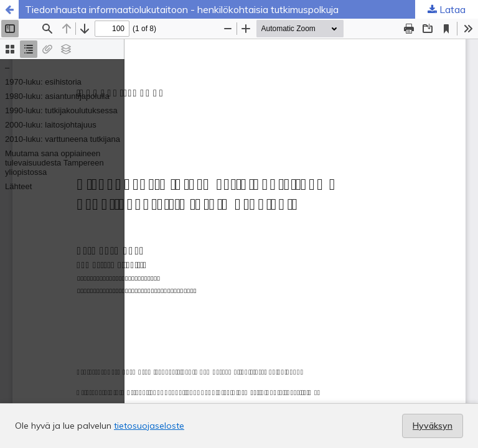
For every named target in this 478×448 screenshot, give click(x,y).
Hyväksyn (433, 426)
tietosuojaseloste (149, 426)
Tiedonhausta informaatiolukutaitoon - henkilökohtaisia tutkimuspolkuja (182, 9)
